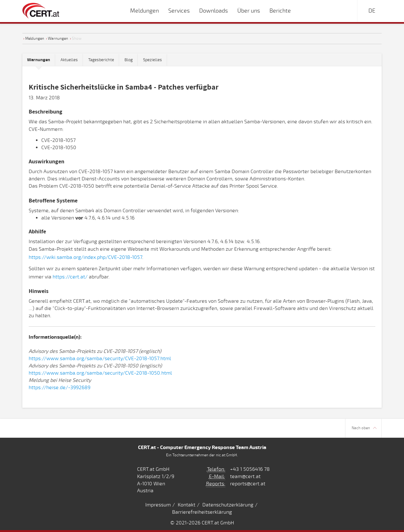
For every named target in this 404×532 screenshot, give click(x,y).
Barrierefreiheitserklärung (202, 512)
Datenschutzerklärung (228, 505)
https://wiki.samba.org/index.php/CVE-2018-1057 (85, 257)
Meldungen (35, 38)
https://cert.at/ (70, 277)
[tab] (39, 60)
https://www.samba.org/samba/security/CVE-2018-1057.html (100, 359)
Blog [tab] (129, 60)
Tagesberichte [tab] (101, 60)
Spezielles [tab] (153, 60)
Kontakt (187, 505)
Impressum (158, 505)
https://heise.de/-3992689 (60, 388)
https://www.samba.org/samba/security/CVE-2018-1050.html (100, 373)
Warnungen (58, 38)
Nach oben (364, 428)
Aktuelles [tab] (69, 60)
